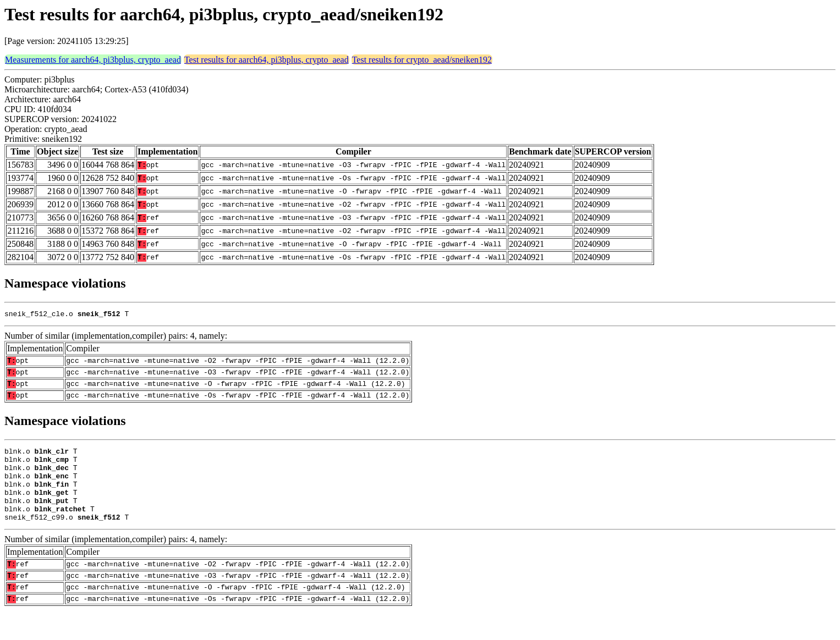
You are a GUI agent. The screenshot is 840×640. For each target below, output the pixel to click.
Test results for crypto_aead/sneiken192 (422, 60)
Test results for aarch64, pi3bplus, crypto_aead (267, 60)
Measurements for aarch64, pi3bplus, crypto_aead (93, 60)
